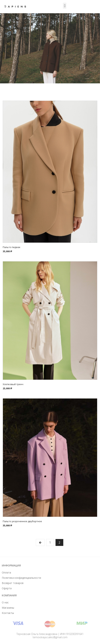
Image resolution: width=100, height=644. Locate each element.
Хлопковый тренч (13, 384)
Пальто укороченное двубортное (22, 521)
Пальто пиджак (12, 247)
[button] (65, 6)
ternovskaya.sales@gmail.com (50, 637)
